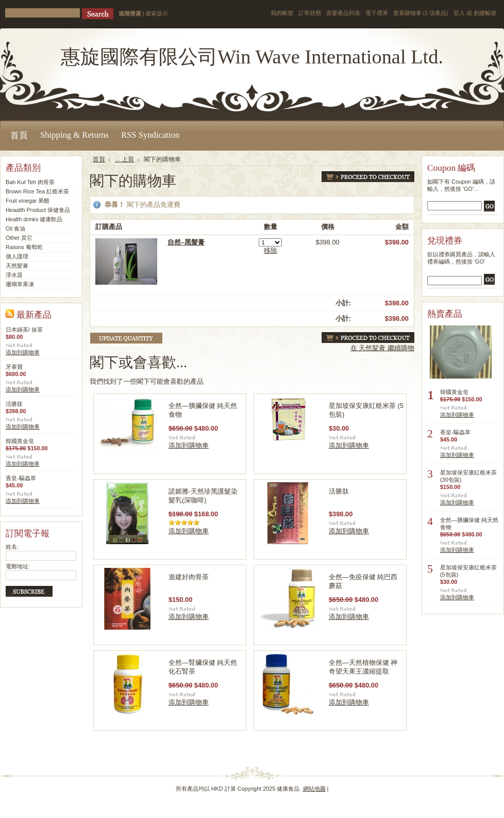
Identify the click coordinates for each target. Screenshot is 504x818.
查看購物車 (421, 13)
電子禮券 (377, 13)
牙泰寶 (14, 367)
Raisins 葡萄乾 (24, 247)
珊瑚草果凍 (20, 284)
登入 (459, 13)
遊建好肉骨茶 (189, 577)
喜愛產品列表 (343, 13)
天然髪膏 (17, 266)
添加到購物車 (23, 352)
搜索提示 (157, 13)
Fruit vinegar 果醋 (28, 201)
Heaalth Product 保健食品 (38, 210)
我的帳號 (282, 13)
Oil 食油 (15, 228)
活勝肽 (14, 404)
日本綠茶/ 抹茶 (24, 330)
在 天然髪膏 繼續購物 (382, 348)
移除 (271, 250)
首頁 (99, 159)
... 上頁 (124, 159)
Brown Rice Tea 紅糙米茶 (37, 191)
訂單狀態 (310, 13)
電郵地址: (18, 566)
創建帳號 (485, 13)
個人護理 (17, 256)
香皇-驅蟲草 (21, 478)
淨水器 (14, 275)
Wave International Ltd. (252, 57)
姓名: (12, 547)
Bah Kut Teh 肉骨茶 (30, 182)
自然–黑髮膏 (186, 242)
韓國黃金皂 (20, 441)
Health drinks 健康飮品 (34, 219)
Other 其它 (19, 238)
